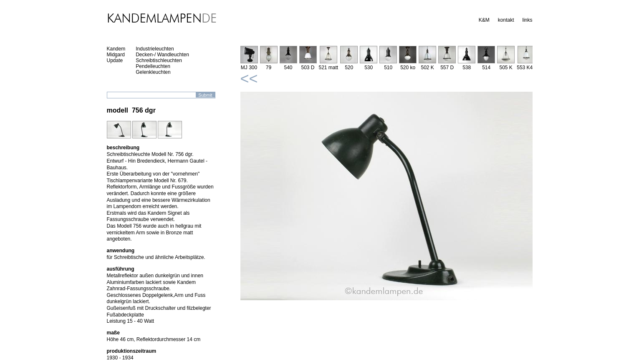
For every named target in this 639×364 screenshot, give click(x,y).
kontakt (506, 20)
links (527, 20)
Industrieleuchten (155, 49)
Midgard (116, 55)
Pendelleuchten (153, 66)
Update (115, 60)
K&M (484, 20)
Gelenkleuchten (153, 72)
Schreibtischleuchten (159, 60)
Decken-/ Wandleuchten (162, 55)
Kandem (116, 49)
